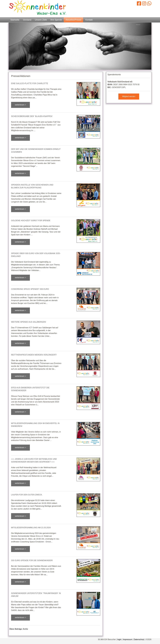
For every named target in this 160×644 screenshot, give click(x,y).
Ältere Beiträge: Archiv (19, 629)
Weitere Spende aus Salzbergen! (29, 322)
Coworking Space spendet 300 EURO (30, 289)
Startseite (15, 20)
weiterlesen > (20, 105)
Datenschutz (139, 639)
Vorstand (27, 20)
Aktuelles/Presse (73, 20)
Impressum (127, 639)
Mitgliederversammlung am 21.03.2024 (31, 528)
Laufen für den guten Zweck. (27, 495)
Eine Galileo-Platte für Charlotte (30, 83)
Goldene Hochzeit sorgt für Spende (31, 221)
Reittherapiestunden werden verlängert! (34, 355)
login (119, 639)
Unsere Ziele (41, 20)
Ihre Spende (56, 20)
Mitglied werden (129, 96)
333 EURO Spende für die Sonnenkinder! (32, 560)
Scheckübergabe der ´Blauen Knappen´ (32, 116)
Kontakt (89, 20)
